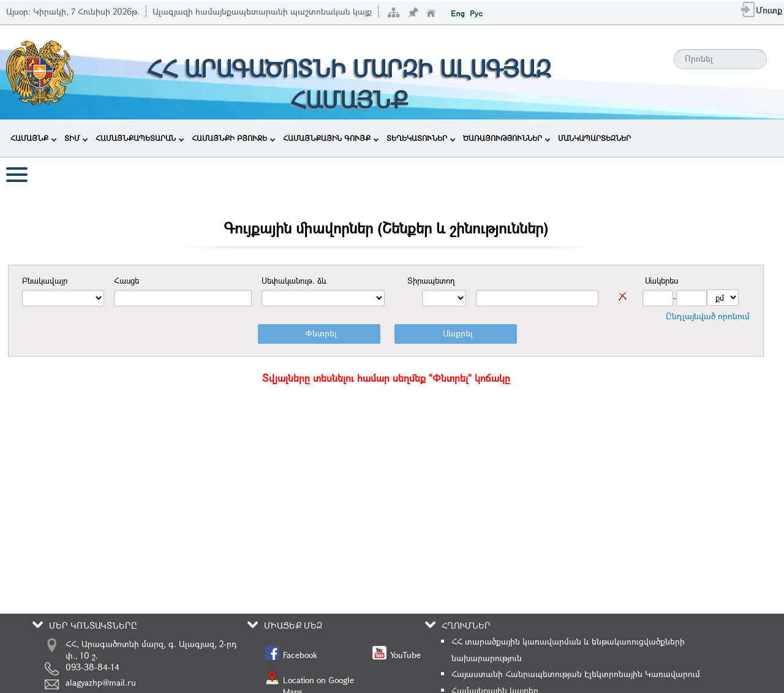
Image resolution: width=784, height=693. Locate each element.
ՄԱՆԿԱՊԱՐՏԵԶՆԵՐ (594, 138)
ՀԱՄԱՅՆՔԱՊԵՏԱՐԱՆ (140, 138)
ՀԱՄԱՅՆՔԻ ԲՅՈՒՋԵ (233, 138)
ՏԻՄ (76, 138)
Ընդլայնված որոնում (708, 316)
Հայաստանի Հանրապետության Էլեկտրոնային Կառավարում (576, 674)
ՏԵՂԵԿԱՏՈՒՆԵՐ (421, 138)
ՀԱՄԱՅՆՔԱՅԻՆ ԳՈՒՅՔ (331, 138)
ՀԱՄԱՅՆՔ (33, 138)
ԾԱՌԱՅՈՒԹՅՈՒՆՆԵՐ (507, 138)
